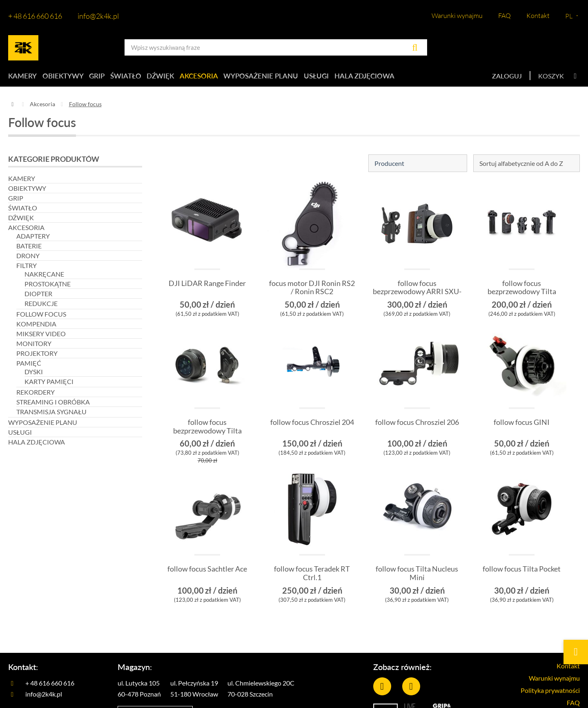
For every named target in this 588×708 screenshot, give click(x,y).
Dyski (34, 375)
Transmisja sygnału (51, 415)
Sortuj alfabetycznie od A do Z (521, 166)
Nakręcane (44, 277)
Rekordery (36, 395)
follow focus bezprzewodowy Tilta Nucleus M (522, 295)
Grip (107, 77)
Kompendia (36, 327)
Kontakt (538, 16)
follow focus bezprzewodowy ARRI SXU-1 (417, 295)
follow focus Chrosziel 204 (312, 430)
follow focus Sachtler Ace (207, 573)
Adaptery (33, 239)
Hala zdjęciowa (405, 77)
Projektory (37, 356)
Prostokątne (48, 287)
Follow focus (41, 317)
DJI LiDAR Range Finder (207, 287)
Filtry (27, 269)
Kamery (22, 77)
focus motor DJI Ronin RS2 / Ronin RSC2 (312, 291)
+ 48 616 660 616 (35, 16)
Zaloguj (507, 77)
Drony (28, 259)
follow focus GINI (522, 426)
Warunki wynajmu (457, 16)
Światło (142, 77)
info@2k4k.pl (98, 16)
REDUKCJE (41, 307)
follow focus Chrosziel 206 (417, 430)
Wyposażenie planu (292, 77)
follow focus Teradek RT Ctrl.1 (312, 577)
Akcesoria (226, 77)
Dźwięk (182, 77)
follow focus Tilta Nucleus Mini (417, 577)
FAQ (504, 16)
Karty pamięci (49, 385)
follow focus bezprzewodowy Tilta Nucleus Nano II (207, 434)
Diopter (38, 297)
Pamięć (29, 366)
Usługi (352, 77)
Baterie (29, 249)
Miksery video (41, 337)
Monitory (34, 347)
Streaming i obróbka (53, 405)
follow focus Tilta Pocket (522, 573)
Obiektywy (67, 77)
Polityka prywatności (546, 697)
